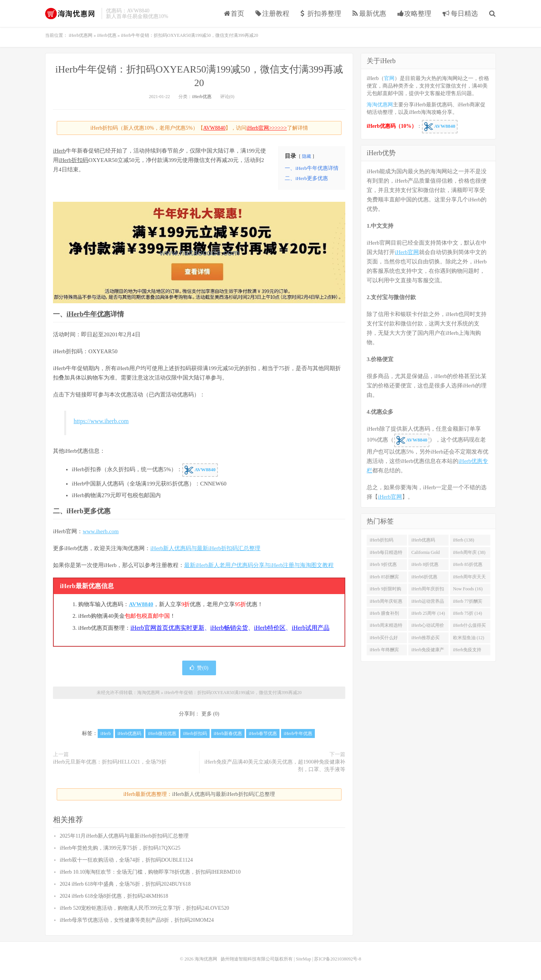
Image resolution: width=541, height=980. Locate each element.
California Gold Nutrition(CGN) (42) (426, 554)
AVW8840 (215, 128)
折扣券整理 (321, 14)
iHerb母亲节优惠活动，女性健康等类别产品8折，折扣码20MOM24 (137, 920)
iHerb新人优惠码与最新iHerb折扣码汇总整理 (205, 548)
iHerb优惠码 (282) (423, 541)
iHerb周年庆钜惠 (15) (386, 603)
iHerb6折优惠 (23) (424, 578)
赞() (199, 668)
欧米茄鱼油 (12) (469, 638)
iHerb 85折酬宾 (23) (384, 578)
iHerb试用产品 (310, 628)
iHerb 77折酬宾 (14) (468, 603)
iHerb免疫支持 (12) (467, 651)
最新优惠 (369, 14)
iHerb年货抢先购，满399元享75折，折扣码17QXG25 (120, 848)
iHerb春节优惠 (263, 733)
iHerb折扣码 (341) (382, 541)
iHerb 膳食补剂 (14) (384, 615)
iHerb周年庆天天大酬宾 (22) (469, 578)
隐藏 (307, 156)
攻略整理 (414, 14)
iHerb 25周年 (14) (428, 613)
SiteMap (303, 959)
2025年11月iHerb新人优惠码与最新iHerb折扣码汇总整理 (124, 836)
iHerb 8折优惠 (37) (425, 566)
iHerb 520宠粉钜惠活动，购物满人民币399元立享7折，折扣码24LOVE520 (144, 908)
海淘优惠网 (71, 14)
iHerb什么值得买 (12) (469, 627)
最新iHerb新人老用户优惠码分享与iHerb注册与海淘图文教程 (259, 565)
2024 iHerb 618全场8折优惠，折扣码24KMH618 (114, 896)
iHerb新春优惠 (228, 733)
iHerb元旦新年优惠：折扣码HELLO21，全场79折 (110, 762)
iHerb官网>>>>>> (267, 128)
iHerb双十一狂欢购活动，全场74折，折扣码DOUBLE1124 (126, 860)
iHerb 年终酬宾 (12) (384, 651)
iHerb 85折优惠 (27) (468, 566)
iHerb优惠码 (129, 733)
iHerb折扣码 (73, 160)
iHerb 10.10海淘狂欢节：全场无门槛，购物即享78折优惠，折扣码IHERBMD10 (150, 872)
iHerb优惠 (202, 97)
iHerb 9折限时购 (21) (385, 590)
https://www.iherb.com (101, 421)
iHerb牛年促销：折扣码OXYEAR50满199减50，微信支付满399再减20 (233, 693)
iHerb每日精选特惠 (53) (386, 554)
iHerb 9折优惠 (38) (383, 566)
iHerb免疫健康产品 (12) (428, 651)
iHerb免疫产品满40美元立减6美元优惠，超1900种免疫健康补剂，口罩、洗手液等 (275, 766)
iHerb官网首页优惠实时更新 (167, 628)
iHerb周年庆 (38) (469, 552)
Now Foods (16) (468, 589)
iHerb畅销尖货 (229, 628)
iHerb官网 (407, 252)
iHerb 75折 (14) (468, 613)
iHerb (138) (464, 540)
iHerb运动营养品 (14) (428, 603)
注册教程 (272, 14)
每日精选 (460, 14)
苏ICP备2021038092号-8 (338, 959)
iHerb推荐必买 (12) (425, 639)
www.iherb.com (101, 531)
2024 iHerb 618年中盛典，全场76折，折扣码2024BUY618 (125, 884)
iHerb (59, 151)
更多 (207, 714)
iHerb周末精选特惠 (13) (386, 627)
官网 (389, 78)
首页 (234, 14)
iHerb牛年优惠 (88, 314)
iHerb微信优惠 (162, 733)
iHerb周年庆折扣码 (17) (428, 590)
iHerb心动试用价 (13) (428, 627)
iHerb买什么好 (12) (384, 639)
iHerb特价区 (270, 628)
